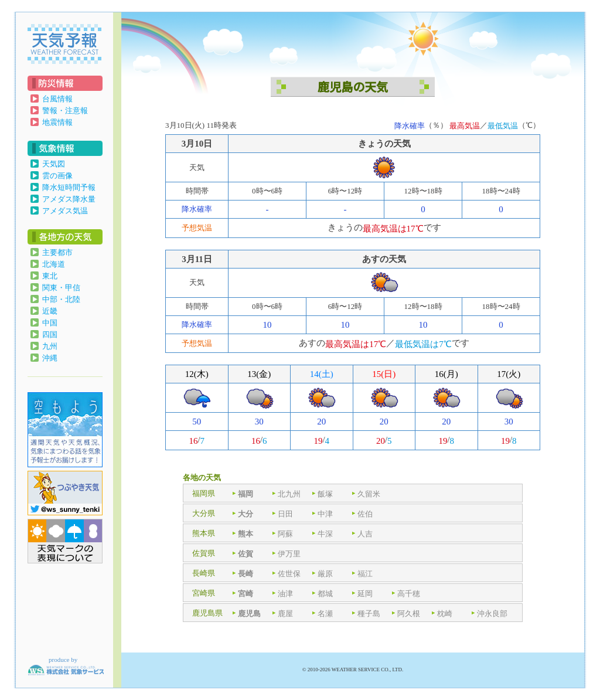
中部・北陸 (61, 299)
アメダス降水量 (69, 199)
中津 (325, 513)
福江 (365, 573)
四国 (50, 334)
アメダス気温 (65, 211)
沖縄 (50, 358)
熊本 (246, 533)
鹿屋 (285, 613)
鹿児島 (249, 613)
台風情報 (57, 99)
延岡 (365, 593)
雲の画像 (57, 176)
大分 (246, 513)
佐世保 (289, 573)
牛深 (325, 533)
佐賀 (246, 553)
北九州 (289, 493)
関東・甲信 (61, 288)
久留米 (369, 493)
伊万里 (289, 553)
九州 (50, 346)
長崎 (246, 573)
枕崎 (445, 613)
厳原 (325, 573)
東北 (50, 276)
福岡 (246, 493)
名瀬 (325, 613)
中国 (50, 323)
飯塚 (325, 493)
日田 (285, 513)
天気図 (54, 164)
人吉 (365, 533)
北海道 (54, 264)
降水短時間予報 (69, 187)
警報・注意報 (65, 111)
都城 (325, 593)
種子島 (369, 613)
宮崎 (246, 593)
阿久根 (409, 613)
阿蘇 (285, 533)
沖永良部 (492, 613)
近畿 (50, 311)
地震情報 (57, 122)
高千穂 (409, 593)
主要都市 (57, 252)
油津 (285, 593)
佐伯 (365, 513)
